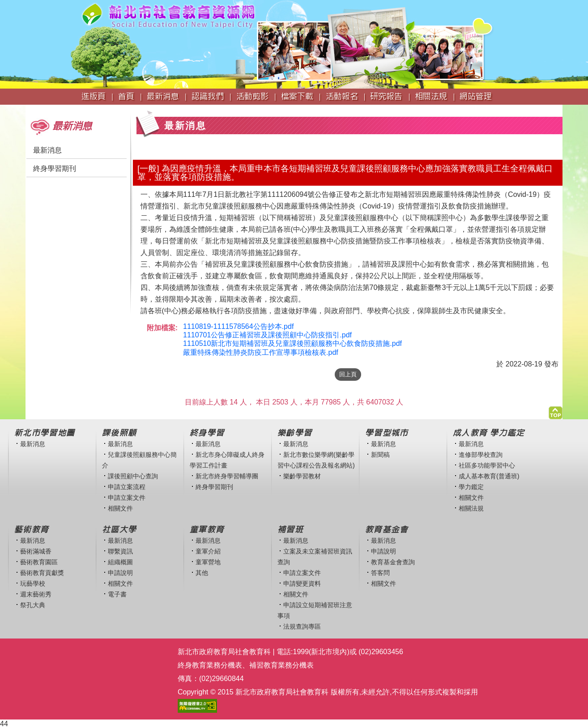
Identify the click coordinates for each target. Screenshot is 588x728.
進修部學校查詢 (481, 455)
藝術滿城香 (36, 551)
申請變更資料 (302, 583)
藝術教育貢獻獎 (42, 573)
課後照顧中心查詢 (133, 476)
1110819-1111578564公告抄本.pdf (238, 326)
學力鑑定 (471, 487)
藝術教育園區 (39, 562)
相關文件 (120, 508)
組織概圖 (120, 562)
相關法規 (471, 508)
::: (28, 109)
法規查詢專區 (302, 626)
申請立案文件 (127, 498)
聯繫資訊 (120, 551)
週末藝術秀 (36, 594)
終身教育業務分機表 (210, 665)
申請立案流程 (127, 487)
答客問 (380, 573)
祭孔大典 (33, 605)
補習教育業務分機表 (281, 665)
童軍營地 (208, 562)
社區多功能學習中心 (487, 465)
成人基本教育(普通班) (489, 476)
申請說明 (120, 573)
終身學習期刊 (55, 168)
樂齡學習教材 (302, 476)
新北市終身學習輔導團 (227, 476)
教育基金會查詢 (393, 562)
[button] (556, 411)
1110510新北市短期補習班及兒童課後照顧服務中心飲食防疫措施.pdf (292, 343)
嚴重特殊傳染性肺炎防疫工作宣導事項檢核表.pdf (261, 352)
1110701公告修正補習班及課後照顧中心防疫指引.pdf (267, 335)
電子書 (117, 594)
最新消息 (47, 150)
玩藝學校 (33, 583)
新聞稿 (380, 455)
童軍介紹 (208, 551)
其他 (202, 573)
